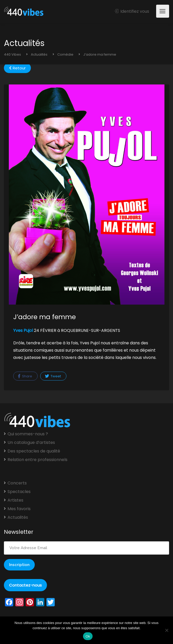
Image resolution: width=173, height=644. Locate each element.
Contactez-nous (25, 585)
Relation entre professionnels (37, 460)
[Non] (167, 630)
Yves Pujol (24, 330)
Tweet (53, 376)
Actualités (18, 517)
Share (25, 376)
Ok (88, 636)
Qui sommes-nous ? (28, 434)
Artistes (15, 500)
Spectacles (19, 492)
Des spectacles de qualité (34, 451)
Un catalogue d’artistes (31, 443)
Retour (17, 68)
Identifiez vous (132, 11)
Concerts (17, 483)
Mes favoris (19, 509)
